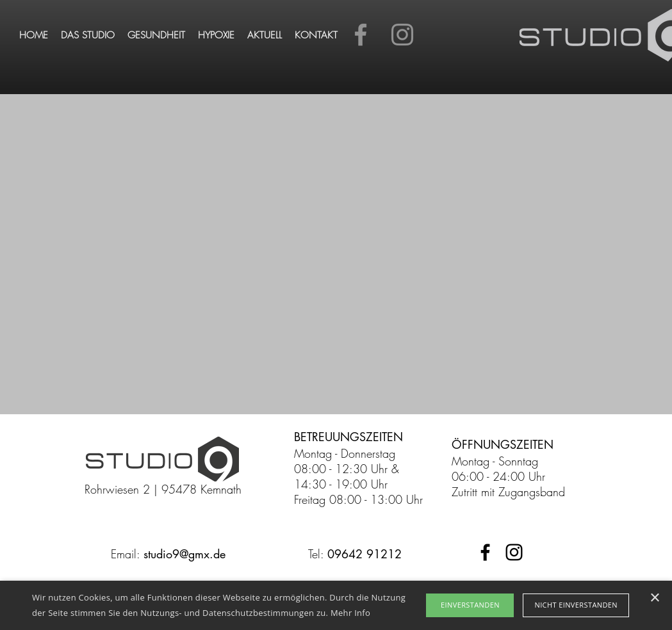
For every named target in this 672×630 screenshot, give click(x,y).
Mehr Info (350, 613)
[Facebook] (361, 35)
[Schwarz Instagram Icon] (514, 552)
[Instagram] (402, 35)
